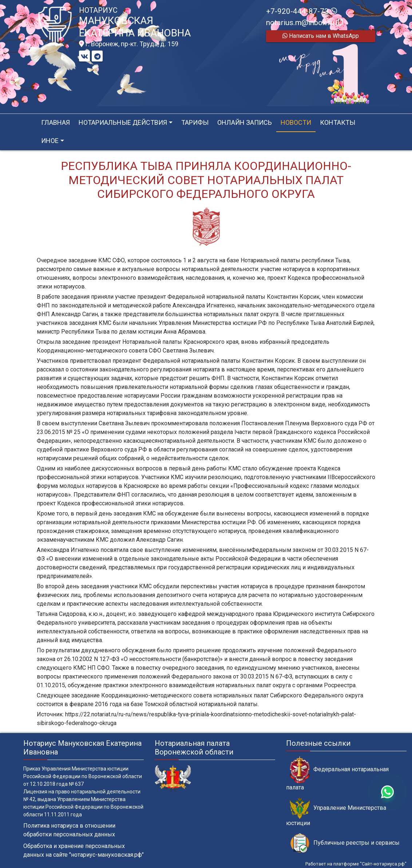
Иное (50, 141)
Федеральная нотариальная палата (337, 773)
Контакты (338, 122)
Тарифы (195, 122)
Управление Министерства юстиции (336, 812)
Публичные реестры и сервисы (345, 843)
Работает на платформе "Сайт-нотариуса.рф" (356, 864)
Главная (56, 122)
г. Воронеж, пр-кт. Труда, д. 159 (129, 44)
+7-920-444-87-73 (302, 11)
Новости (296, 122)
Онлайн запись (245, 122)
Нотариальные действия (123, 122)
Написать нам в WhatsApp (321, 36)
